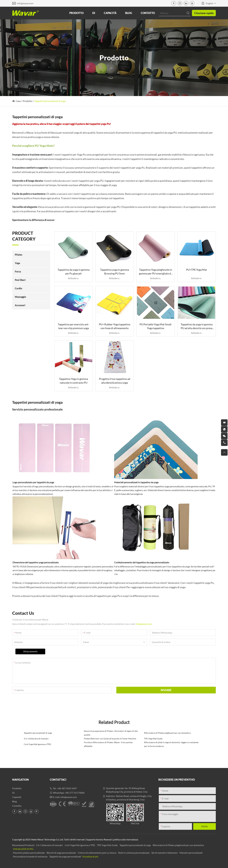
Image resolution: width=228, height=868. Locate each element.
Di (94, 13)
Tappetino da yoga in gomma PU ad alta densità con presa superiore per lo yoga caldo (197, 326)
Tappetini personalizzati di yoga (50, 101)
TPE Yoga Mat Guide (153, 739)
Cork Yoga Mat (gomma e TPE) (37, 744)
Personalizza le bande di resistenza (30, 856)
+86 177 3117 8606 (75, 793)
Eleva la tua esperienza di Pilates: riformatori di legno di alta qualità (111, 733)
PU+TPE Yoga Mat (197, 270)
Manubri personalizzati (191, 853)
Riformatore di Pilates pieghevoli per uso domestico (167, 733)
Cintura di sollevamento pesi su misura (97, 853)
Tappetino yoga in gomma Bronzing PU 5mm (115, 272)
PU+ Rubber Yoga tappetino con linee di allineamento (115, 326)
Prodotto (76, 13)
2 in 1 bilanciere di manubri (36, 739)
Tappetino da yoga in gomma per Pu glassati (74, 272)
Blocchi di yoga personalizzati (62, 853)
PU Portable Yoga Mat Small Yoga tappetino (156, 326)
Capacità (110, 13)
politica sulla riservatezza (126, 839)
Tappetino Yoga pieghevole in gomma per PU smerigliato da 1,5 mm (156, 272)
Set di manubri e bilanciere (165, 853)
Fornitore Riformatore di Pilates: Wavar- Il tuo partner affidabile (108, 744)
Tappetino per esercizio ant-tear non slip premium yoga (74, 326)
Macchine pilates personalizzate (29, 853)
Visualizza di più (23, 849)
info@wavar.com (25, 3)
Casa (18, 101)
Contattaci (58, 780)
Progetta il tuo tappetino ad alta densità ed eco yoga (115, 381)
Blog (129, 13)
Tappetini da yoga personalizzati (65, 856)
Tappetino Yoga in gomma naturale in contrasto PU (74, 381)
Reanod (108, 839)
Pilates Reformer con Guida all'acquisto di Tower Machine (110, 739)
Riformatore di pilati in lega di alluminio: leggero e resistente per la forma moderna (171, 744)
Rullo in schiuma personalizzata (134, 853)
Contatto (148, 13)
